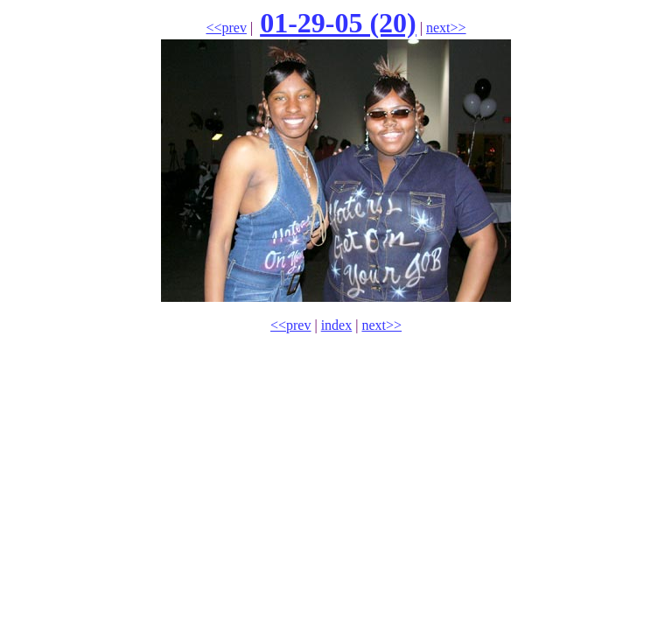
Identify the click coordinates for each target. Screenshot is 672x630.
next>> (446, 28)
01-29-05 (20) (338, 23)
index (337, 325)
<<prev (226, 28)
